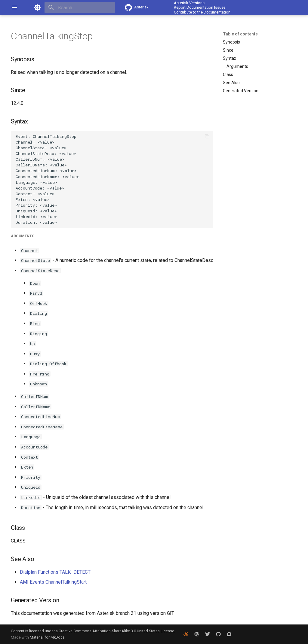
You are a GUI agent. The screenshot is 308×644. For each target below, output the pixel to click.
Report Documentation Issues (200, 7)
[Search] (80, 8)
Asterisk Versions (189, 3)
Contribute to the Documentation (202, 12)
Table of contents (240, 34)
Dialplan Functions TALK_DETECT (55, 572)
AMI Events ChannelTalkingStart (53, 582)
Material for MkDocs (47, 637)
